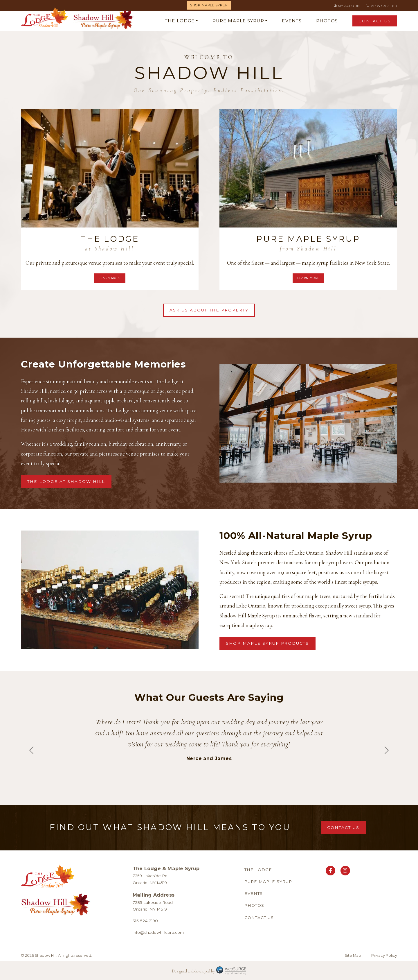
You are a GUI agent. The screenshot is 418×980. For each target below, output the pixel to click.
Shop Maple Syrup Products (267, 643)
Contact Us (375, 21)
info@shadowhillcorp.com (158, 932)
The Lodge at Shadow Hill (66, 481)
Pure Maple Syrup (238, 21)
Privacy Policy (384, 955)
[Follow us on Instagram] (345, 870)
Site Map (353, 955)
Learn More (110, 278)
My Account (350, 6)
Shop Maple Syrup (209, 5)
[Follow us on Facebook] (330, 870)
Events (292, 21)
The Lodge (180, 21)
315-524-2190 (145, 921)
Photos (327, 21)
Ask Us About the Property (209, 310)
